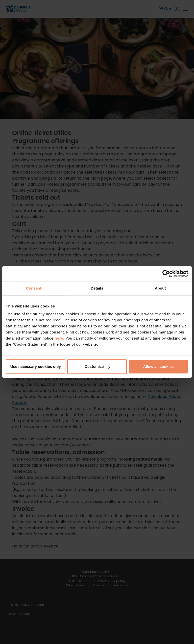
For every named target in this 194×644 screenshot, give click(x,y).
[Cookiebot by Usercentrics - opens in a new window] (166, 274)
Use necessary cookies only (36, 366)
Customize (97, 366)
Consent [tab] (34, 288)
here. (60, 338)
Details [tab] (97, 288)
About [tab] (160, 288)
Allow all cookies (159, 366)
